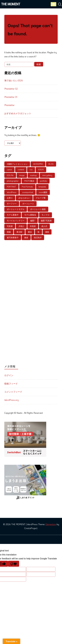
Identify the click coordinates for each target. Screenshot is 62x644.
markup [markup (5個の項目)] (33, 175)
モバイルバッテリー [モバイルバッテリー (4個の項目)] (16, 221)
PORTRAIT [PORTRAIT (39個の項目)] (11, 187)
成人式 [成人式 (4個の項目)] (44, 226)
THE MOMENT (11, 4)
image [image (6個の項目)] (22, 175)
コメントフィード (13, 392)
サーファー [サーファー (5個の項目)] (12, 204)
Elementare (51, 524)
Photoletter (9, 105)
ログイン (9, 375)
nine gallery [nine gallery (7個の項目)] (47, 175)
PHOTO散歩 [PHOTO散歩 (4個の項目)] (29, 181)
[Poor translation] (14, 564)
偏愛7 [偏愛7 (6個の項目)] (33, 221)
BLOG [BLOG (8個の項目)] (51, 164)
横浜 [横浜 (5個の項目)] (30, 232)
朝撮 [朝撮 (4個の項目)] (9, 232)
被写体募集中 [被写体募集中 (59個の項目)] (13, 237)
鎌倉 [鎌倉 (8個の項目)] (26, 237)
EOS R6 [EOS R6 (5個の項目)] (10, 175)
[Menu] (53, 4)
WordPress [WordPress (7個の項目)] (12, 192)
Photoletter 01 (11, 97)
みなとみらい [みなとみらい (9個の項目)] (24, 198)
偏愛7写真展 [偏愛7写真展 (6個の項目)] (46, 221)
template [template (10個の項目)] (42, 187)
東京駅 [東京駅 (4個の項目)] (19, 232)
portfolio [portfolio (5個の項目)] (43, 181)
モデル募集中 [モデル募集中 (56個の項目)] (13, 215)
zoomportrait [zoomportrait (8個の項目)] (28, 192)
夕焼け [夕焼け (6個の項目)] (21, 226)
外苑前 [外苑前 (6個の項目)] (33, 226)
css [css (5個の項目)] (31, 170)
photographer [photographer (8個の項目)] (13, 181)
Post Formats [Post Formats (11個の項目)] (27, 187)
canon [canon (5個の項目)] (9, 170)
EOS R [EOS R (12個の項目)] (41, 170)
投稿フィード (11, 384)
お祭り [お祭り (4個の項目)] (10, 198)
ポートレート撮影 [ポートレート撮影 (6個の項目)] (38, 209)
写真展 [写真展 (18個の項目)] (10, 226)
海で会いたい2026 (14, 80)
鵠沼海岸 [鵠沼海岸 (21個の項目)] (38, 237)
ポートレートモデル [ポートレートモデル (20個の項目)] (16, 209)
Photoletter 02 (11, 89)
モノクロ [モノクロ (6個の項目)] (46, 215)
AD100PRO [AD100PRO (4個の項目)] (38, 164)
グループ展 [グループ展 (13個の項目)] (41, 198)
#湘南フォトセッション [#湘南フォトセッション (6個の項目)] (17, 164)
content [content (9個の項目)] (21, 170)
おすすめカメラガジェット (18, 113)
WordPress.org (11, 400)
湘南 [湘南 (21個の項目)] (47, 232)
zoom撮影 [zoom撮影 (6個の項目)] (43, 192)
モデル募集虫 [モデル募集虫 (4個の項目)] (30, 215)
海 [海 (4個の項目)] (38, 232)
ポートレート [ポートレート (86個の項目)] (28, 204)
